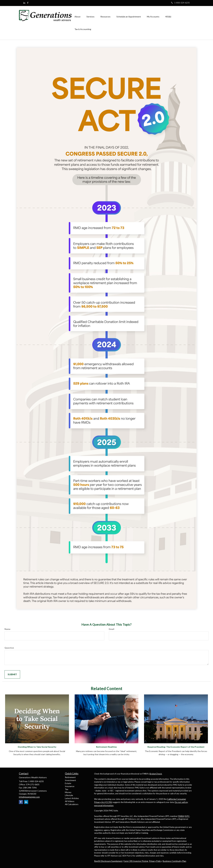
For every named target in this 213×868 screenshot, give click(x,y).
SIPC (187, 816)
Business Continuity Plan (174, 861)
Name (7, 629)
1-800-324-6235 (180, 3)
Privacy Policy (155, 861)
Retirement (70, 777)
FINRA (181, 816)
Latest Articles (72, 798)
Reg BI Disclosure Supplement (108, 861)
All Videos (70, 801)
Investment (70, 780)
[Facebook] (28, 3)
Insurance (70, 786)
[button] (77, 17)
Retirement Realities (106, 747)
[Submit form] (12, 674)
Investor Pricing (141, 861)
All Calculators (72, 804)
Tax (67, 789)
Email (112, 629)
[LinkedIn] (24, 3)
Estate (68, 783)
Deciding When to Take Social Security (37, 747)
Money (68, 792)
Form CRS (128, 861)
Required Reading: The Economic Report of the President (176, 747)
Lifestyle (69, 795)
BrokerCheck (156, 774)
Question (9, 648)
